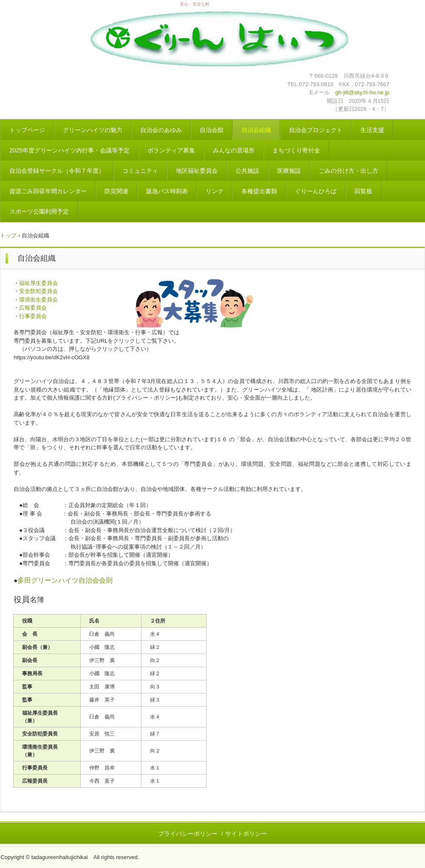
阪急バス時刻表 (167, 191)
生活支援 (372, 130)
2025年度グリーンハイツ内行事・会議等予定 (69, 150)
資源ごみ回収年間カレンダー (48, 191)
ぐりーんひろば (316, 191)
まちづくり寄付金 (296, 150)
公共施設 (247, 171)
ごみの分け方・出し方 (348, 171)
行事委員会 (33, 316)
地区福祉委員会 (197, 171)
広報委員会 (33, 308)
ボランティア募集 (171, 150)
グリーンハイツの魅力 (93, 130)
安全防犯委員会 (38, 291)
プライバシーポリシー (188, 834)
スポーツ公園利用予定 (39, 211)
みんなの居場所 (234, 150)
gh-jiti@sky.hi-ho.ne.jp (362, 92)
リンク (215, 191)
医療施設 (289, 171)
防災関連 (116, 191)
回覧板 (363, 191)
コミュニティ (140, 171)
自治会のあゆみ (161, 130)
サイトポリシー (246, 834)
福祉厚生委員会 (38, 283)
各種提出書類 (259, 191)
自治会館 (212, 130)
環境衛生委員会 (38, 300)
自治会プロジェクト (316, 130)
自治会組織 (256, 130)
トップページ (27, 130)
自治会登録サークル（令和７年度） (57, 171)
